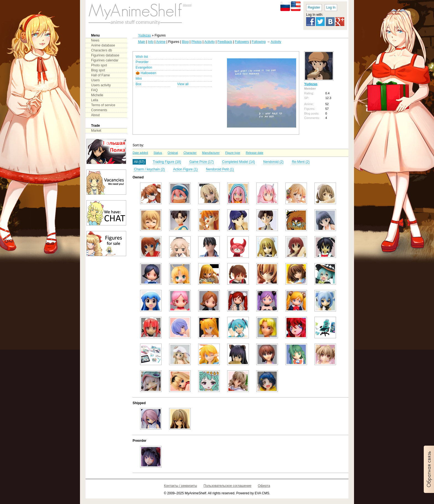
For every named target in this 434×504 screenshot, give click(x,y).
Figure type (233, 153)
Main (142, 42)
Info (151, 42)
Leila (95, 100)
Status (158, 153)
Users (95, 80)
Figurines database (105, 55)
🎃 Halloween (146, 73)
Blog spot (98, 70)
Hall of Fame (100, 75)
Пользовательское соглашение (227, 486)
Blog (185, 42)
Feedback (225, 42)
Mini (139, 79)
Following (259, 42)
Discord (187, 5)
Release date (255, 153)
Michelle (97, 95)
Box (139, 84)
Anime (161, 42)
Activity (210, 42)
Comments (99, 110)
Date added (140, 153)
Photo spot (99, 65)
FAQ (94, 90)
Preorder (142, 62)
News (95, 40)
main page (135, 14)
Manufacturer (211, 153)
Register (314, 7)
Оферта (264, 486)
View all (183, 84)
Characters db (101, 50)
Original (173, 153)
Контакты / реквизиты (180, 486)
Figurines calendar (105, 60)
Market (96, 131)
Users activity (101, 85)
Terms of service (103, 105)
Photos (196, 42)
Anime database (103, 45)
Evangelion (144, 67)
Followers (242, 42)
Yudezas (144, 35)
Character (190, 153)
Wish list (142, 57)
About (95, 115)
